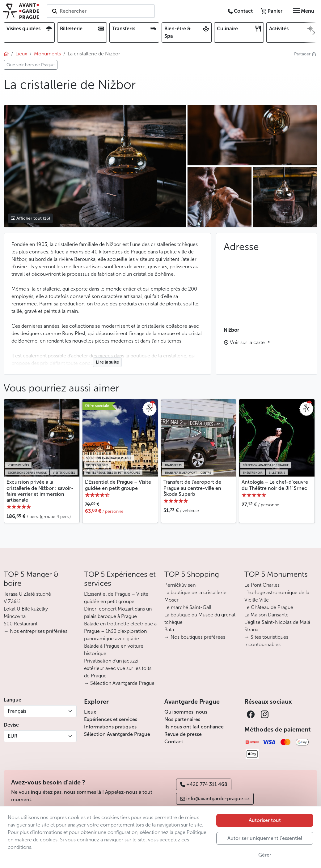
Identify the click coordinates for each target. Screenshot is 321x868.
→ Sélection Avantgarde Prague (119, 683)
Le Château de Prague (269, 607)
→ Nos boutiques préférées (195, 637)
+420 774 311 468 (204, 784)
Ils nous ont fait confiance (194, 727)
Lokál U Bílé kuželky (26, 609)
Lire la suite (107, 362)
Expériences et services (111, 719)
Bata (169, 630)
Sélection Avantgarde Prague (117, 734)
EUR (13, 736)
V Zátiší (12, 601)
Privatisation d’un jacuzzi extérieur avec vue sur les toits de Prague (118, 668)
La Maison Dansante (266, 615)
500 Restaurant (21, 624)
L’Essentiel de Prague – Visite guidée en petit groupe (118, 485)
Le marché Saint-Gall (188, 607)
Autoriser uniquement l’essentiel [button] (265, 838)
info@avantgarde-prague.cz (215, 799)
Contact (174, 742)
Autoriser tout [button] (265, 820)
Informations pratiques (110, 727)
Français (17, 711)
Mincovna (15, 616)
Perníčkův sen (180, 585)
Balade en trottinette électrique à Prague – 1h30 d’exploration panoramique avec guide (120, 631)
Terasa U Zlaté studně (27, 594)
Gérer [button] (265, 855)
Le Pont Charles (262, 585)
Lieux (90, 712)
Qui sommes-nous (186, 712)
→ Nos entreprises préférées (36, 631)
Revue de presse (183, 734)
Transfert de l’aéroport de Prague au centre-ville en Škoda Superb (192, 488)
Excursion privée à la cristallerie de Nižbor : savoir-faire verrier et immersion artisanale (40, 491)
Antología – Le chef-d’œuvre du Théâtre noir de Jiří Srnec (275, 485)
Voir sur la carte (248, 342)
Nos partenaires (182, 719)
